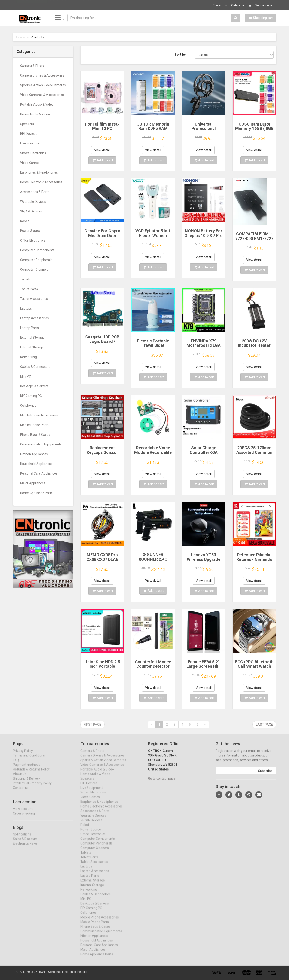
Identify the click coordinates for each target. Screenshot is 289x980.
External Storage (32, 338)
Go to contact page (162, 782)
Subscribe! (266, 775)
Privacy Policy (23, 755)
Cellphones (28, 406)
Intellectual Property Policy (32, 787)
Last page (264, 725)
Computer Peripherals (36, 260)
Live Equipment (31, 143)
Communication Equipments (41, 444)
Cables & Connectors (35, 367)
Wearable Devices (33, 202)
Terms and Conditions (29, 759)
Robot (24, 221)
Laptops (26, 308)
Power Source (30, 231)
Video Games (30, 163)
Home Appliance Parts (36, 493)
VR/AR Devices (31, 211)
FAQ (16, 764)
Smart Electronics (33, 153)
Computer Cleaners (34, 270)
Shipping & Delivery (27, 782)
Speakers (27, 124)
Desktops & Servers (34, 386)
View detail (102, 150)
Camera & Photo (32, 66)
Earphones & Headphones (39, 172)
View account (264, 5)
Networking (28, 357)
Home (21, 37)
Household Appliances (36, 464)
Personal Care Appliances (39, 473)
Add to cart (103, 160)
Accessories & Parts (35, 192)
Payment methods (27, 768)
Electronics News (25, 848)
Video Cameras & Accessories (42, 95)
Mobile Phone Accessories (39, 415)
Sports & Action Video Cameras (43, 85)
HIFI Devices (29, 134)
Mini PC (26, 376)
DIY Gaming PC (31, 396)
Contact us (220, 5)
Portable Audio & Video (37, 104)
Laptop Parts (29, 328)
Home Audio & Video (35, 114)
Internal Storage (32, 347)
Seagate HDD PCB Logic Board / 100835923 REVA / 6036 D (102, 344)
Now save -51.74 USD (32, 5)
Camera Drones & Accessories (42, 75)
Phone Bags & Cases (35, 435)
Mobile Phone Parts (34, 425)
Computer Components (37, 250)
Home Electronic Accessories (41, 182)
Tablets (26, 279)
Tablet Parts (29, 289)
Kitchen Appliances (34, 454)
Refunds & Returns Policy (31, 773)
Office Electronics (33, 240)
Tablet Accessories (34, 299)
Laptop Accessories (34, 318)
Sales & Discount (25, 843)
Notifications (22, 838)
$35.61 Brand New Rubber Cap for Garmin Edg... (83, 5)
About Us (20, 778)
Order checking (241, 5)
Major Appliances (33, 483)
